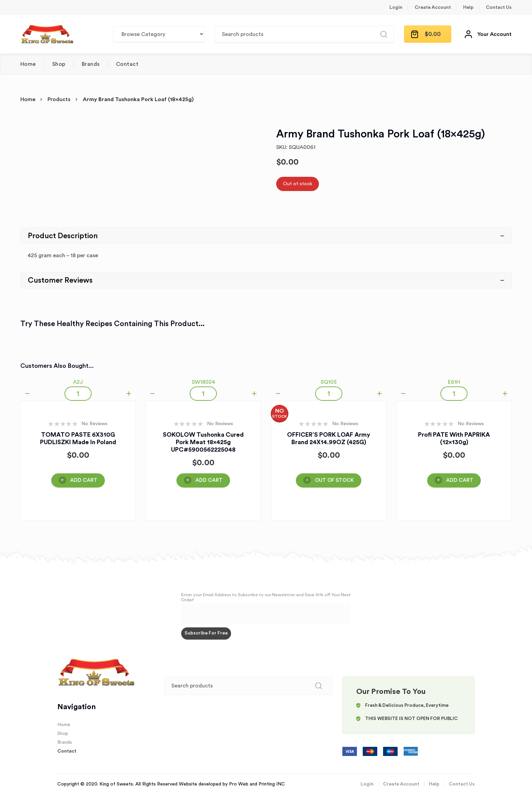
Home (28, 64)
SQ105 (329, 382)
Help (468, 7)
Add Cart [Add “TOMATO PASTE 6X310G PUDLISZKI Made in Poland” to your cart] (84, 480)
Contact (127, 64)
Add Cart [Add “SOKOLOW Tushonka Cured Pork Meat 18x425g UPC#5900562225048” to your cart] (209, 480)
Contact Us (499, 7)
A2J (78, 382)
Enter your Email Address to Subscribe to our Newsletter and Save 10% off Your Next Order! (266, 597)
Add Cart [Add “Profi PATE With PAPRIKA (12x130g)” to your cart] (460, 480)
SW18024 (203, 382)
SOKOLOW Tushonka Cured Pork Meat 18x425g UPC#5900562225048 (203, 442)
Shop (59, 64)
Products (59, 99)
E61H (454, 382)
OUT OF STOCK (334, 480)
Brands (91, 64)
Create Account (433, 7)
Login (396, 7)
